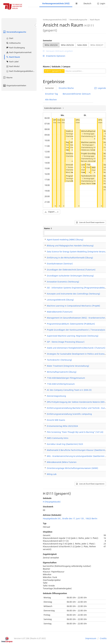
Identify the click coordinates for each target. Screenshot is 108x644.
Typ (45, 523)
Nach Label (12, 62)
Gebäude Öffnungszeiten (55, 593)
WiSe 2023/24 (51, 45)
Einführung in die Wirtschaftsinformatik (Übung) (70, 258)
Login (101, 3)
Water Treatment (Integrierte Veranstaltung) (68, 366)
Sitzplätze (48, 532)
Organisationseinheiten (14, 85)
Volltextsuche (13, 43)
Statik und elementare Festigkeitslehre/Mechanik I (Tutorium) (76, 348)
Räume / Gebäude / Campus (57, 67)
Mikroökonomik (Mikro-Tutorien (62, 462)
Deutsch (87, 3)
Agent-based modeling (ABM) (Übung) (65, 240)
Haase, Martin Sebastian (90, 183)
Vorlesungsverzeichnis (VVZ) (56, 3)
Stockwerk (48, 507)
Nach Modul (13, 66)
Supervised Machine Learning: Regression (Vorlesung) (73, 336)
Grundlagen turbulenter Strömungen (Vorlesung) (70, 276)
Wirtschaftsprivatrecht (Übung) (94, 131)
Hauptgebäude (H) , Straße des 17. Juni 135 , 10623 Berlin (70, 518)
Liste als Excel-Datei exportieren (90, 222)
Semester (47, 40)
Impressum (91, 638)
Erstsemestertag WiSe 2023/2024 (62, 426)
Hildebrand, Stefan (88, 150)
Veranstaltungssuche (14, 32)
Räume (8, 77)
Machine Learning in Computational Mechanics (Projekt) (73, 306)
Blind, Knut (70, 172)
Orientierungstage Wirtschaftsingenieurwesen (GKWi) (72, 468)
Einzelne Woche (66, 88)
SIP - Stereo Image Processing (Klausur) (66, 342)
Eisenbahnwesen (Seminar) (60, 264)
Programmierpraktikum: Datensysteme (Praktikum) (71, 324)
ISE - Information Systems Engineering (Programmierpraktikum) (77, 288)
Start (10, 38)
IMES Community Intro (58, 438)
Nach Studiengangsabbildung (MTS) (21, 71)
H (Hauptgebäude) (52, 502)
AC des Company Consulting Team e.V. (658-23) (69, 390)
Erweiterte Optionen (54, 56)
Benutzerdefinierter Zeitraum (77, 94)
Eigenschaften (50, 563)
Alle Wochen (51, 100)
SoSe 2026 (82, 45)
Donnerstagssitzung (56, 396)
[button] (55, 206)
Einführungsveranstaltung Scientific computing (69, 414)
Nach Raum (13, 57)
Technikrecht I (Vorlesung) (92, 176)
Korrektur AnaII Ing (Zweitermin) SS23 (65, 444)
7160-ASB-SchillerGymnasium (61, 384)
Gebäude (47, 498)
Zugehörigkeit (50, 554)
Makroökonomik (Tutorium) (60, 312)
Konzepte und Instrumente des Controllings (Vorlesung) (73, 294)
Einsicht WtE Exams (56, 420)
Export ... (52, 212)
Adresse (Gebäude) (52, 515)
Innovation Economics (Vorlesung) (63, 282)
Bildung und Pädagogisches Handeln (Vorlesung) (70, 246)
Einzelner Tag (52, 94)
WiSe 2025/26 (67, 45)
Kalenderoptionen (53, 108)
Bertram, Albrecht (88, 161)
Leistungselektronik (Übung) (60, 300)
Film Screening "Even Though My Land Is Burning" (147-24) (75, 432)
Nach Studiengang (15, 48)
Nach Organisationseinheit (19, 52)
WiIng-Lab (52, 474)
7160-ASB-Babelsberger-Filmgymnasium (66, 378)
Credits (103, 638)
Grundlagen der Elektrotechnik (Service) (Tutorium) (71, 270)
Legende (100, 88)
